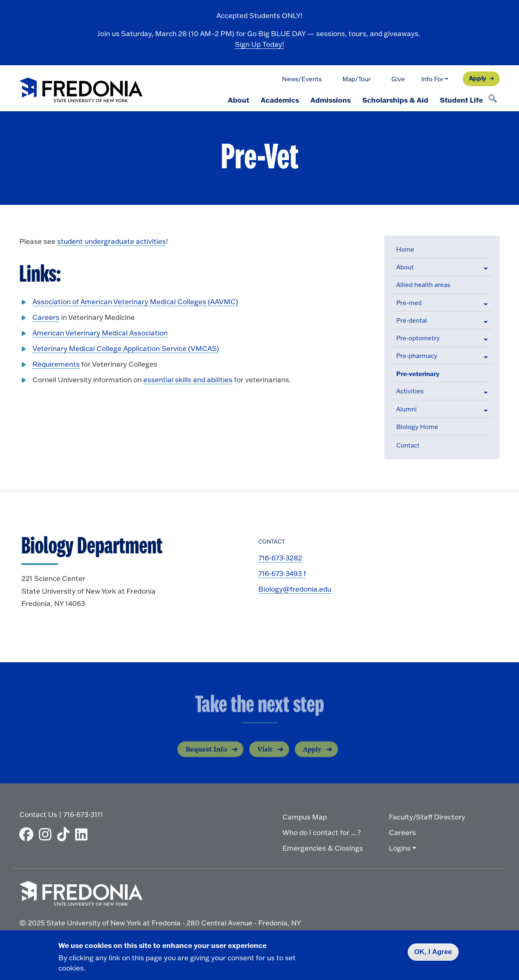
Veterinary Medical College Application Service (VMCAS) (126, 348)
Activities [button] (410, 391)
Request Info (206, 755)
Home (405, 249)
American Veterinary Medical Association (100, 333)
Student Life (461, 100)
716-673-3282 (280, 558)
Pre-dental (412, 320)
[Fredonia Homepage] (81, 91)
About (239, 100)
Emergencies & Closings (323, 848)
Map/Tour (357, 79)
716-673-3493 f (282, 573)
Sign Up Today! (259, 44)
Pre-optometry (418, 338)
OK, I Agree (433, 952)
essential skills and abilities (188, 380)
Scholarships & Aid (395, 100)
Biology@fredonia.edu (295, 589)
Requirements (56, 364)
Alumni (406, 409)
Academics (280, 100)
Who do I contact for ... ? (322, 832)
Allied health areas (423, 285)
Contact (408, 445)
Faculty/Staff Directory (427, 817)
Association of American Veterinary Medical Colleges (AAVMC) (135, 302)
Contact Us (38, 814)
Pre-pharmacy (417, 356)
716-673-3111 (83, 814)
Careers (46, 317)
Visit (265, 755)
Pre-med (409, 303)
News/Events (302, 79)
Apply (478, 78)
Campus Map (305, 817)
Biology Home (417, 427)
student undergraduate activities (111, 241)
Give (398, 79)
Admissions (331, 100)
